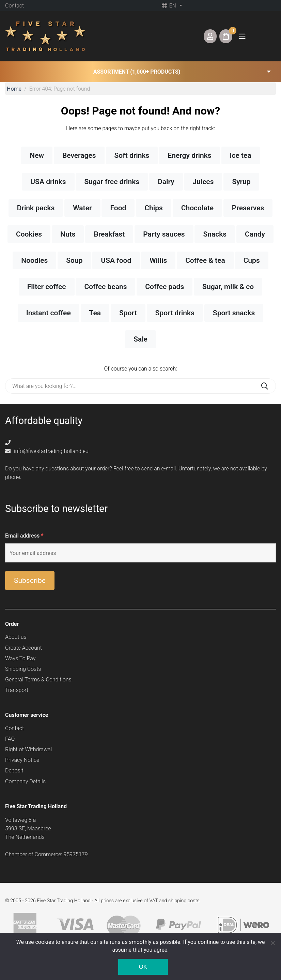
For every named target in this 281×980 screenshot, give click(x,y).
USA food (116, 260)
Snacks (215, 234)
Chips (154, 208)
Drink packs (36, 208)
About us (16, 637)
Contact (14, 6)
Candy (255, 234)
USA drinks (48, 182)
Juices (203, 182)
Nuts (68, 234)
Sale (140, 339)
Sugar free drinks (112, 182)
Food (118, 208)
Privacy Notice (22, 760)
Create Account (24, 648)
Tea (95, 313)
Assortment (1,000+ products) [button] (137, 72)
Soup (74, 260)
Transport (17, 690)
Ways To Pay (20, 658)
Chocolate (197, 208)
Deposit (14, 771)
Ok (143, 967)
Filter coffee (47, 287)
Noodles (34, 260)
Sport (128, 313)
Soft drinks (132, 155)
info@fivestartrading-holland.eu (47, 451)
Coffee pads (165, 287)
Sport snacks (234, 313)
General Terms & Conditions (38, 680)
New (37, 155)
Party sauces (164, 234)
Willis (158, 260)
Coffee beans (105, 287)
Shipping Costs (23, 669)
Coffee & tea (205, 260)
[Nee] (272, 943)
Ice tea (241, 155)
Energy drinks (189, 155)
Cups (252, 260)
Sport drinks (175, 313)
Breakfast (109, 234)
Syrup (241, 182)
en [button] (169, 6)
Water (82, 208)
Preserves (248, 208)
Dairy (166, 182)
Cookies (29, 234)
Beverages (79, 155)
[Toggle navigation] (242, 36)
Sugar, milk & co (228, 287)
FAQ (10, 739)
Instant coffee (49, 313)
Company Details (25, 781)
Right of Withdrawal (28, 749)
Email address (24, 536)
